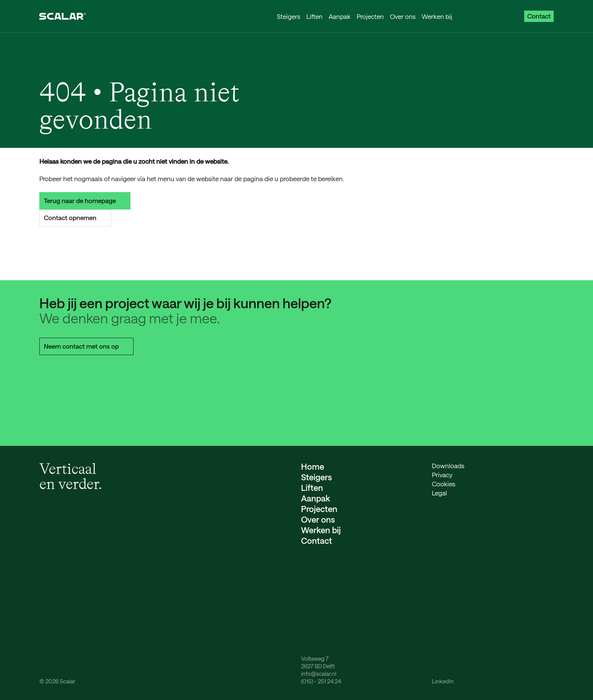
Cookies (444, 484)
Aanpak (340, 16)
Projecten (370, 16)
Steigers (289, 16)
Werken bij (437, 16)
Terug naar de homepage (85, 200)
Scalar (68, 681)
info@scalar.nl (319, 674)
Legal (439, 493)
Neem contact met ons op (86, 346)
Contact (539, 16)
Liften (314, 16)
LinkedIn (443, 681)
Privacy (442, 475)
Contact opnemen (75, 217)
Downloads (448, 466)
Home (313, 466)
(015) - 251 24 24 (321, 681)
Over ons (403, 16)
